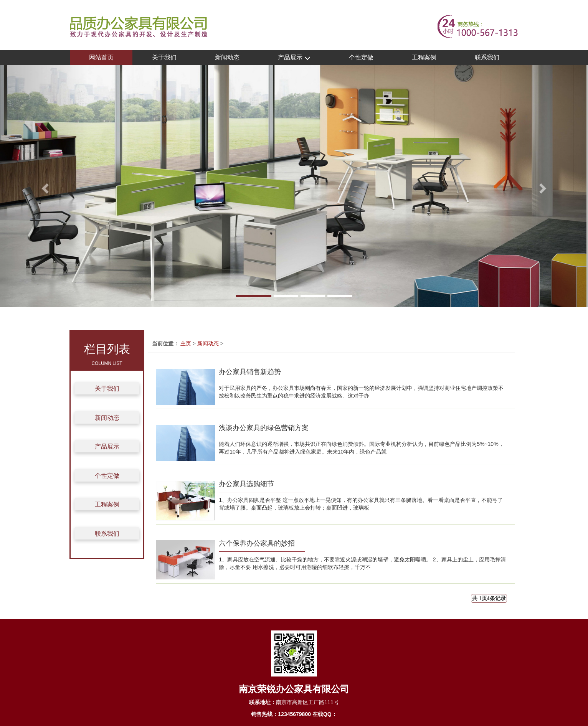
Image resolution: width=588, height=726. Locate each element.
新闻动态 (227, 57)
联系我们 (487, 57)
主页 (186, 343)
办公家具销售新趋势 (250, 372)
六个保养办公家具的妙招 (257, 543)
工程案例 (424, 57)
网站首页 (101, 57)
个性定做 (361, 57)
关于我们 (164, 57)
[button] (44, 186)
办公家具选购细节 (246, 484)
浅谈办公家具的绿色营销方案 (264, 428)
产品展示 (294, 58)
